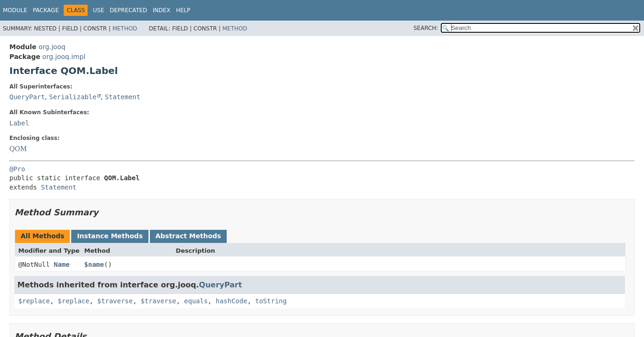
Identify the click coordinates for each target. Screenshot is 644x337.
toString (271, 301)
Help (183, 10)
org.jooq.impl (64, 57)
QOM (18, 149)
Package (46, 10)
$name (94, 264)
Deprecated (128, 10)
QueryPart (27, 97)
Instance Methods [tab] (110, 236)
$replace (34, 301)
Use (98, 10)
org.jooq (52, 47)
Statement (123, 97)
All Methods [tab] (42, 236)
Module (15, 10)
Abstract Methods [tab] (188, 236)
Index (162, 10)
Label (19, 123)
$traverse (115, 301)
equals (196, 301)
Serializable (73, 97)
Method (125, 29)
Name (62, 264)
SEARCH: (426, 28)
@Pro (17, 169)
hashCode (231, 301)
